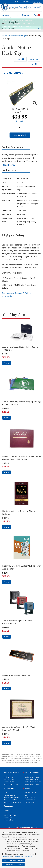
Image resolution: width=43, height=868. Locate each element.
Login (6, 793)
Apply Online (8, 777)
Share (20, 59)
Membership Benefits (12, 797)
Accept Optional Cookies (14, 860)
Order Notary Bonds (11, 784)
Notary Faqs (8, 811)
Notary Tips (8, 818)
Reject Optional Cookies (13, 865)
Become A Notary (10, 815)
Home (4, 36)
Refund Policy (30, 802)
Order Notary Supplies (33, 782)
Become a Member (10, 800)
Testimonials (8, 820)
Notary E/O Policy (10, 782)
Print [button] (34, 64)
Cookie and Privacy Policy (24, 856)
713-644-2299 (23, 2)
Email (34, 59)
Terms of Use (7, 856)
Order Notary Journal (33, 784)
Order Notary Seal (31, 779)
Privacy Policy (30, 797)
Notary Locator (9, 813)
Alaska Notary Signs (18, 36)
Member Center (9, 795)
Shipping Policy (30, 800)
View (7, 363)
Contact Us (37, 2)
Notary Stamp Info (31, 793)
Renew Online (9, 779)
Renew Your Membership (13, 802)
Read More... (9, 165)
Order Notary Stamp (32, 777)
